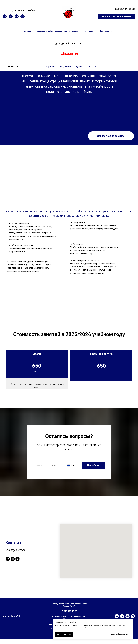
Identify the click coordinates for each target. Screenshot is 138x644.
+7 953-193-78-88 (69, 617)
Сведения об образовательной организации (57, 31)
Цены (79, 67)
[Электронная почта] (17, 18)
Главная (27, 31)
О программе (48, 67)
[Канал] (8, 564)
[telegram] (5, 18)
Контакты (89, 31)
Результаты (66, 67)
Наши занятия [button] (106, 31)
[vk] (11, 18)
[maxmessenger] (23, 18)
